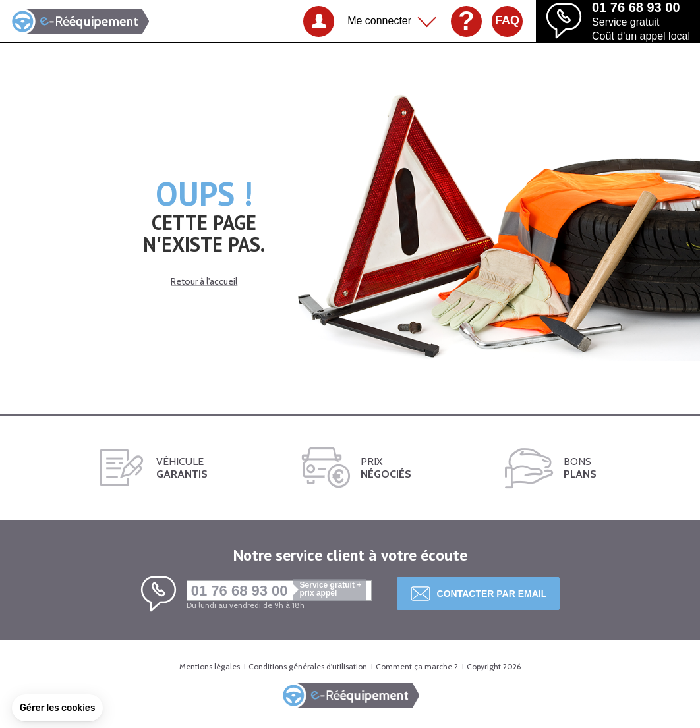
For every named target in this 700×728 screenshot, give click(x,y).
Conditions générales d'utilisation (308, 666)
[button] (57, 708)
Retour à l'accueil (204, 281)
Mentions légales (210, 666)
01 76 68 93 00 (278, 591)
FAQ (507, 20)
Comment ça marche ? (417, 666)
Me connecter (379, 21)
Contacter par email (492, 594)
